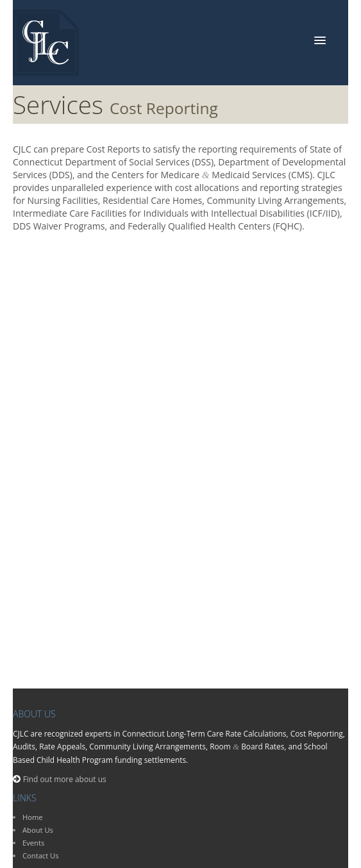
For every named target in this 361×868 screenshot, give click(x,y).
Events (33, 843)
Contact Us (41, 855)
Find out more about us (65, 779)
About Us (38, 830)
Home (33, 817)
